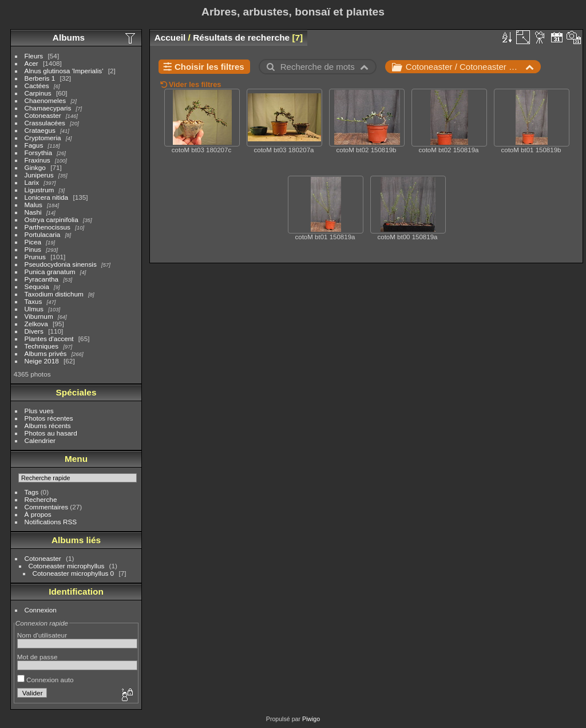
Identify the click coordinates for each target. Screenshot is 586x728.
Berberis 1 (40, 78)
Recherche (41, 499)
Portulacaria (43, 234)
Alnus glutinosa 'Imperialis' (64, 71)
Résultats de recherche (241, 37)
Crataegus (40, 130)
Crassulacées (45, 123)
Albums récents (48, 426)
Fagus (34, 145)
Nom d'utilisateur (42, 635)
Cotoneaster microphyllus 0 (74, 573)
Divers (34, 331)
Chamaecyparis (48, 108)
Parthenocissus (47, 227)
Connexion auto (45, 680)
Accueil (170, 37)
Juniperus (39, 175)
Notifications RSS (51, 522)
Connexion (41, 610)
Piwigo (311, 719)
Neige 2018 (42, 361)
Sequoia (37, 286)
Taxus (33, 301)
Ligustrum (39, 190)
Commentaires (47, 507)
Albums (69, 37)
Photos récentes (49, 418)
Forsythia (38, 153)
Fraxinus (37, 160)
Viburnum (39, 316)
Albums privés (46, 353)
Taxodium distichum (54, 294)
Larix (32, 182)
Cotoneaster (43, 115)
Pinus (33, 249)
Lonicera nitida (47, 197)
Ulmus (34, 309)
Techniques (42, 346)
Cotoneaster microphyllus (67, 566)
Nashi (33, 212)
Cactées (37, 86)
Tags (32, 492)
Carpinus (38, 93)
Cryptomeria (43, 138)
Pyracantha (42, 279)
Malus (33, 205)
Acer (31, 63)
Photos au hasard (51, 433)
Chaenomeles (45, 100)
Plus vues (39, 411)
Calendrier (40, 440)
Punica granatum (50, 272)
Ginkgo (35, 167)
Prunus (35, 257)
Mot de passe (37, 657)
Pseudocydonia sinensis (61, 264)
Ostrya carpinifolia (52, 219)
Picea (33, 242)
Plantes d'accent (49, 339)
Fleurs (34, 56)
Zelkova (36, 324)
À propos (38, 514)
